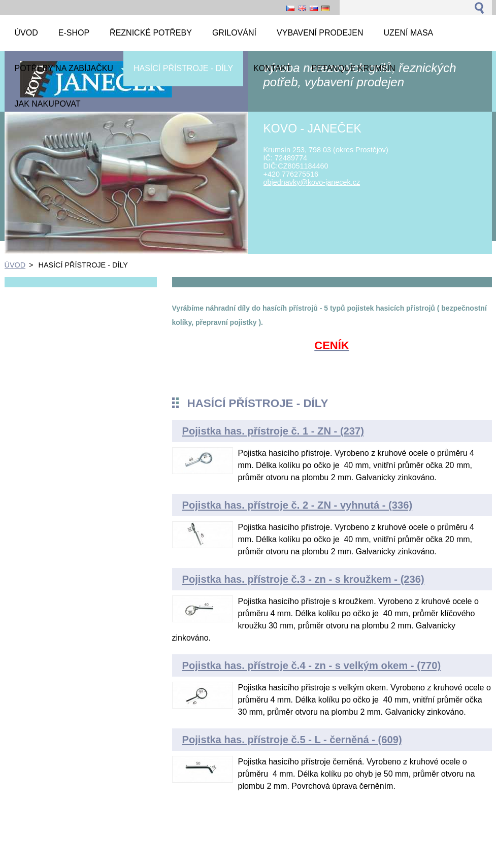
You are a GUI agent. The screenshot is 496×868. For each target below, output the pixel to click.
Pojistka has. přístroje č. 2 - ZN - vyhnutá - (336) (297, 505)
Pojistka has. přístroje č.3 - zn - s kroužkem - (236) (303, 579)
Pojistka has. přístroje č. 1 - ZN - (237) (273, 431)
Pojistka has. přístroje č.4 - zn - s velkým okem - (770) (312, 665)
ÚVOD (15, 265)
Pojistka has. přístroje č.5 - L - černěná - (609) (292, 740)
